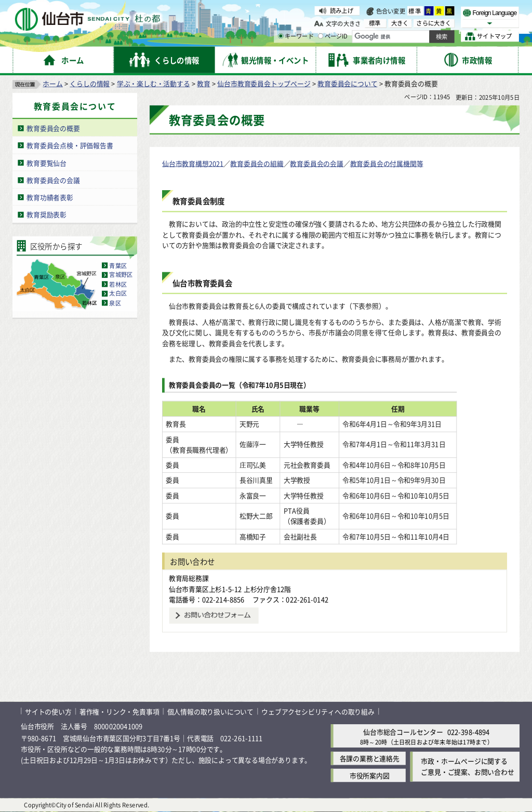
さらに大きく (434, 23)
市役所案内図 (370, 775)
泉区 (115, 303)
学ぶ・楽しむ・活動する (154, 83)
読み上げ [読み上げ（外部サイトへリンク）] (342, 10)
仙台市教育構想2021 (193, 163)
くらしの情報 (90, 83)
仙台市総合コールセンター (403, 732)
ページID (333, 36)
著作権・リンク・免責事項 (119, 711)
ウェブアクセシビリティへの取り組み (318, 711)
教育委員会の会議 (53, 180)
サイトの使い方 (48, 711)
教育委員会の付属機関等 (387, 163)
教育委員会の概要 (53, 128)
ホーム (52, 83)
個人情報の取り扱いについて (210, 711)
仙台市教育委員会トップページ (264, 83)
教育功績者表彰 (50, 197)
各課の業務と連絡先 (370, 758)
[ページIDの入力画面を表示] (321, 36)
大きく (400, 23)
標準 (415, 11)
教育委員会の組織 (257, 163)
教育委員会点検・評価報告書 (70, 145)
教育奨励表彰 (46, 215)
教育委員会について (347, 83)
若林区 (118, 284)
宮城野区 (121, 275)
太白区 (118, 294)
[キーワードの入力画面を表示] (281, 36)
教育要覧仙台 (46, 163)
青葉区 (118, 265)
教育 (204, 83)
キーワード (296, 36)
